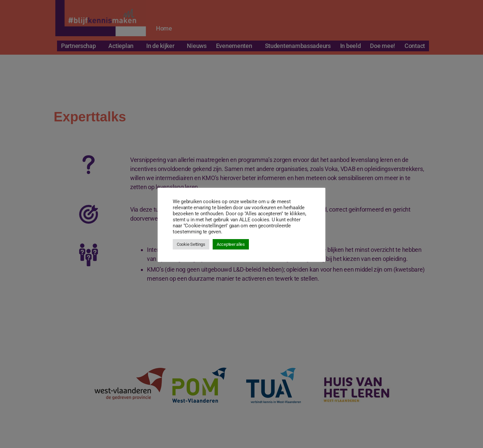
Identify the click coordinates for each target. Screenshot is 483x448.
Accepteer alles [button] (231, 244)
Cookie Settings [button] (191, 244)
